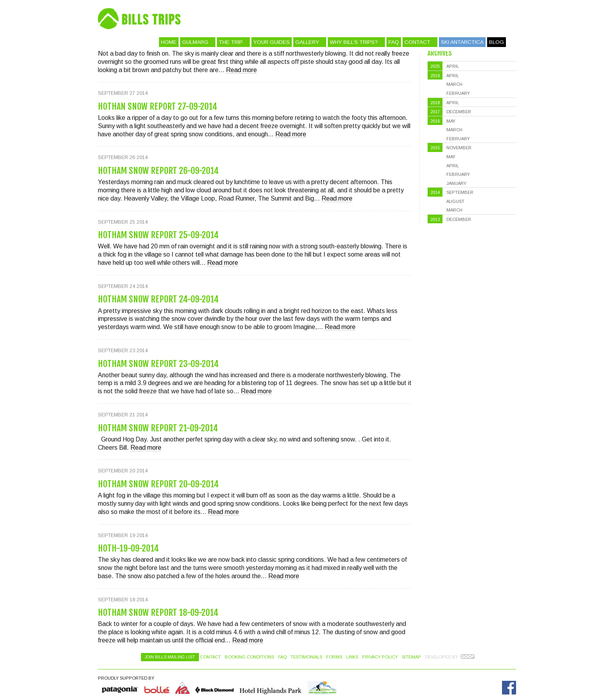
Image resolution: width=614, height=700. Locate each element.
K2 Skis (182, 688)
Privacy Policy (380, 657)
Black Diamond (214, 688)
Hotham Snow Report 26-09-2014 (158, 171)
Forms (334, 657)
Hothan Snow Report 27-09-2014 (158, 106)
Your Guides (272, 42)
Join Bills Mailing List (170, 657)
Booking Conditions (249, 657)
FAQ (394, 42)
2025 (435, 66)
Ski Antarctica (462, 42)
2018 (435, 103)
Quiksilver (120, 688)
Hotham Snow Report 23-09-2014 (158, 364)
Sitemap (411, 657)
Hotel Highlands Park (270, 688)
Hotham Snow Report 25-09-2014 (158, 235)
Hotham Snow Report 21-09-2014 (158, 428)
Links (352, 657)
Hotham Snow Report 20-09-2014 (158, 484)
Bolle (157, 688)
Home (169, 42)
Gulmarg (195, 42)
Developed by (442, 657)
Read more (241, 70)
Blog (497, 42)
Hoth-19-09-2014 (128, 548)
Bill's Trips (333, 19)
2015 (435, 148)
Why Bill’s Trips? (354, 42)
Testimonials (306, 657)
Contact (417, 42)
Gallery (307, 42)
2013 (435, 219)
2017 (435, 112)
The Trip (231, 42)
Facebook (509, 688)
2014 (435, 192)
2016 (435, 121)
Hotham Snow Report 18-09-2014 (158, 612)
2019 (435, 76)
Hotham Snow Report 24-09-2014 (158, 299)
